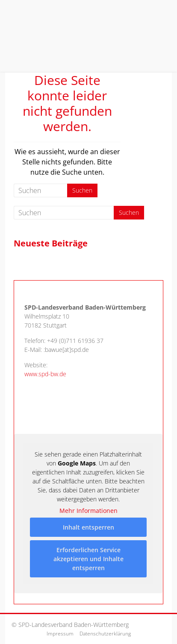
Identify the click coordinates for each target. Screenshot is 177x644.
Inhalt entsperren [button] (88, 527)
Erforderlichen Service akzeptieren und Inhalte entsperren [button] (88, 559)
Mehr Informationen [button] (88, 511)
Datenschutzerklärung (105, 634)
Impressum (60, 634)
